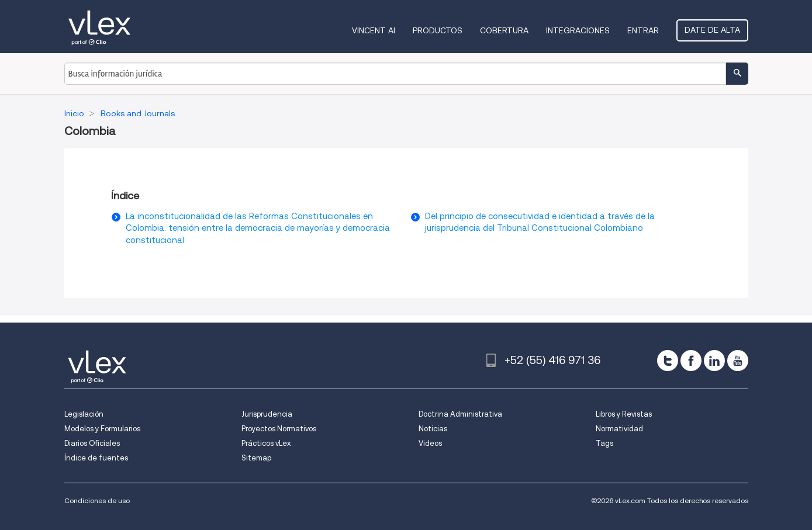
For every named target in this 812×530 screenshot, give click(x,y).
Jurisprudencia (267, 414)
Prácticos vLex (266, 443)
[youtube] (738, 361)
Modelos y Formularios (102, 429)
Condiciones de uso (97, 500)
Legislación (84, 414)
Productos (438, 30)
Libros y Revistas (624, 414)
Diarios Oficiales (92, 443)
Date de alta (712, 30)
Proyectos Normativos (279, 429)
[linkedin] (714, 361)
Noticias (433, 429)
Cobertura (504, 30)
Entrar (643, 30)
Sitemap (256, 458)
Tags (604, 443)
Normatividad (619, 429)
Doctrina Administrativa (460, 414)
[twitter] (668, 361)
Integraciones (578, 30)
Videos (430, 443)
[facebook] (691, 361)
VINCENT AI (374, 30)
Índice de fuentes (96, 458)
